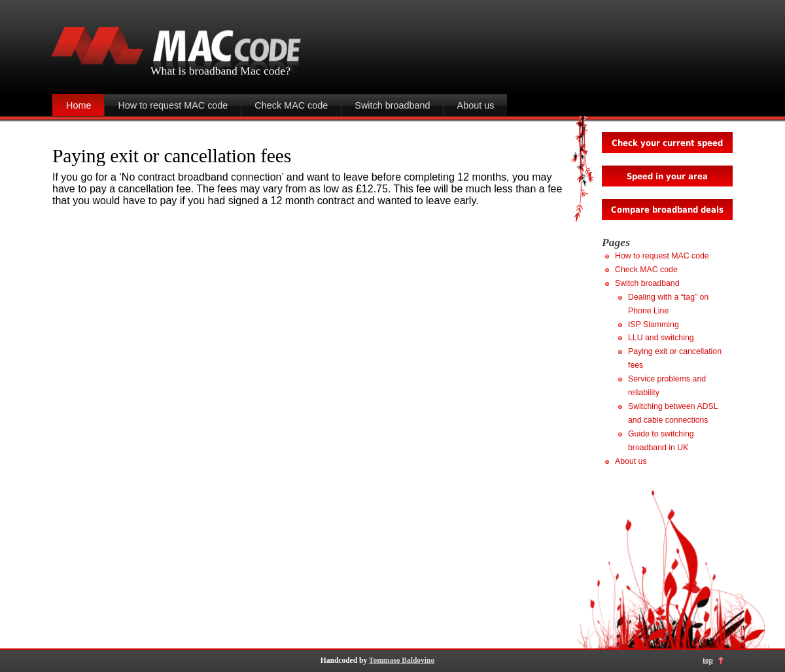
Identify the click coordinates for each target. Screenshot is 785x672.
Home (78, 105)
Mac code (263, 71)
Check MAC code (291, 105)
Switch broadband (392, 105)
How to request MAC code (173, 105)
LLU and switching (661, 338)
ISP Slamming (654, 325)
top (708, 660)
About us (476, 105)
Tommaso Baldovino (402, 660)
